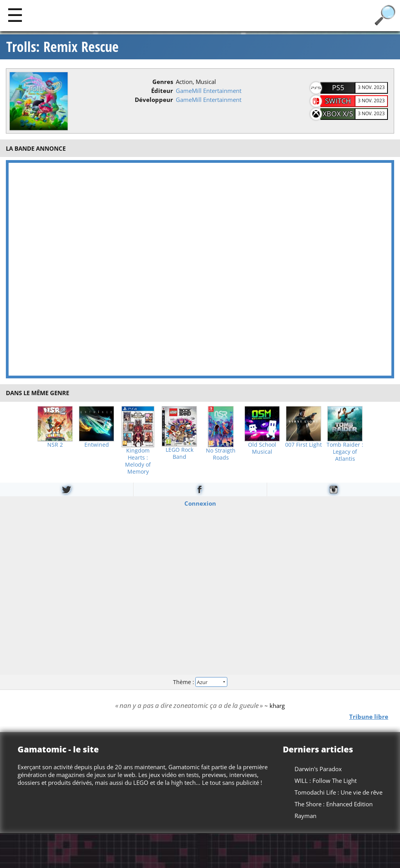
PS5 (338, 87)
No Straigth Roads (221, 454)
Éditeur (162, 91)
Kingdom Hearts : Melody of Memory (138, 461)
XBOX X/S (338, 114)
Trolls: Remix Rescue (62, 47)
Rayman (305, 816)
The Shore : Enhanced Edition (334, 804)
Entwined (97, 445)
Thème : (200, 682)
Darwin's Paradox (318, 769)
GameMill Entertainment (209, 91)
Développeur (154, 100)
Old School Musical (262, 448)
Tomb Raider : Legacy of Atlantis (345, 452)
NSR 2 (55, 445)
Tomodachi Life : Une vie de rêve (338, 792)
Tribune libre (369, 716)
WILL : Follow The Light (326, 781)
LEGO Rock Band (179, 453)
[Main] (15, 15)
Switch (338, 101)
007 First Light (304, 445)
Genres (163, 82)
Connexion (200, 503)
